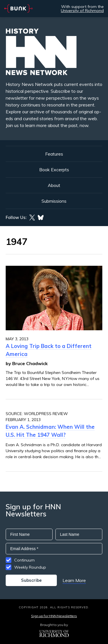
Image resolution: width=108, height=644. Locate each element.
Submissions (54, 201)
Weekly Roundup (30, 567)
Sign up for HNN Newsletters (54, 616)
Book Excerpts (54, 170)
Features (54, 154)
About (54, 185)
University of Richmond (82, 11)
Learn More (74, 580)
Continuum (24, 560)
